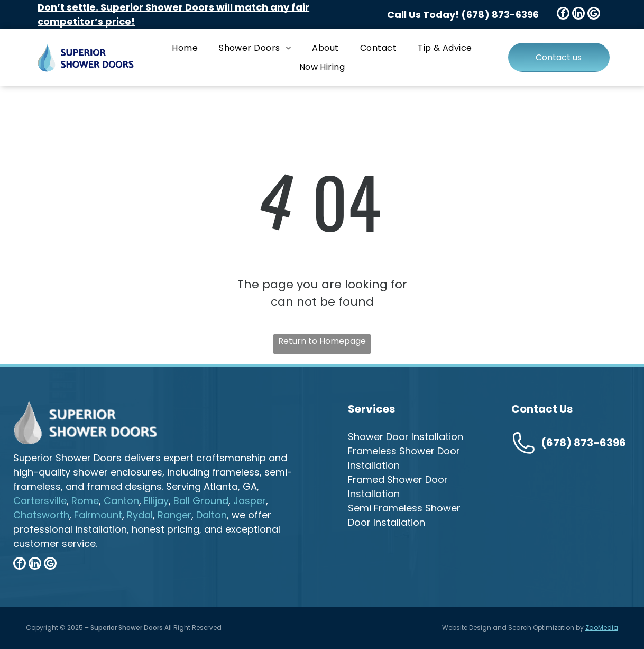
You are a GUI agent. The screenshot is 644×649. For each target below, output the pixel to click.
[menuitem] (185, 48)
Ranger (174, 515)
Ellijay (156, 501)
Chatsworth (41, 515)
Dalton (211, 515)
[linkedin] (578, 15)
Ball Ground (201, 501)
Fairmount (98, 515)
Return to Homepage (322, 341)
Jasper (250, 501)
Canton (121, 501)
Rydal (140, 515)
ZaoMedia (602, 628)
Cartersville (40, 501)
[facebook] (563, 15)
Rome (85, 501)
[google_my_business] (594, 15)
